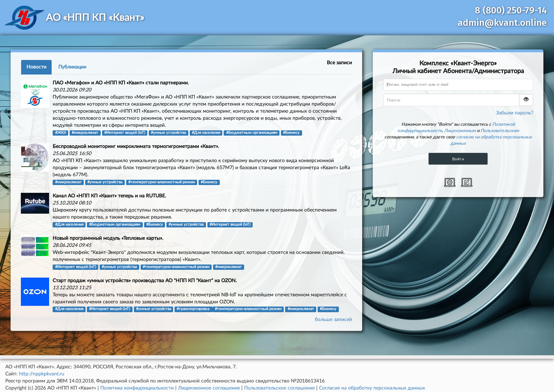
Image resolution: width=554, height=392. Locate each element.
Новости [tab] (36, 67)
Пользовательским (500, 131)
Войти (458, 159)
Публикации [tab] (72, 67)
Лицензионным (460, 131)
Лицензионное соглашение (209, 388)
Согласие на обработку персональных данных (372, 388)
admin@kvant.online (502, 23)
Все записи (339, 63)
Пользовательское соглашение (279, 388)
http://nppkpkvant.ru (42, 374)
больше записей (333, 320)
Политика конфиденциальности (137, 388)
